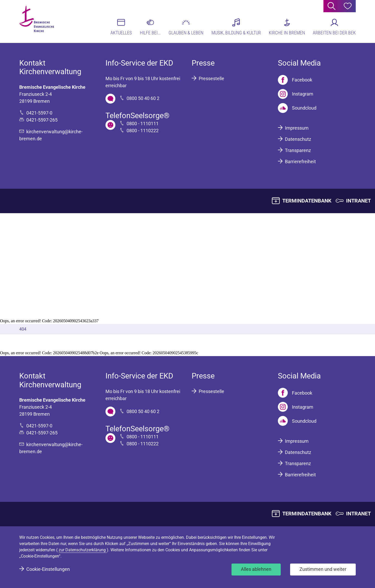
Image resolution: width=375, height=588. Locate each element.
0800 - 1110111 (143, 124)
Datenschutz (298, 139)
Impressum (297, 128)
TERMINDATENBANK (307, 201)
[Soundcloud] (297, 108)
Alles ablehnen (256, 569)
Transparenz (298, 150)
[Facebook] (295, 80)
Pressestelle (211, 78)
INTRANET (358, 201)
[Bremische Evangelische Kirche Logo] (39, 21)
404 (23, 329)
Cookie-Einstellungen (48, 569)
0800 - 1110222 (143, 131)
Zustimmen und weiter (323, 569)
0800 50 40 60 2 (143, 98)
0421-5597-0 (39, 113)
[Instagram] (296, 94)
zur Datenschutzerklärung (83, 550)
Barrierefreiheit (300, 162)
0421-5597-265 (42, 120)
